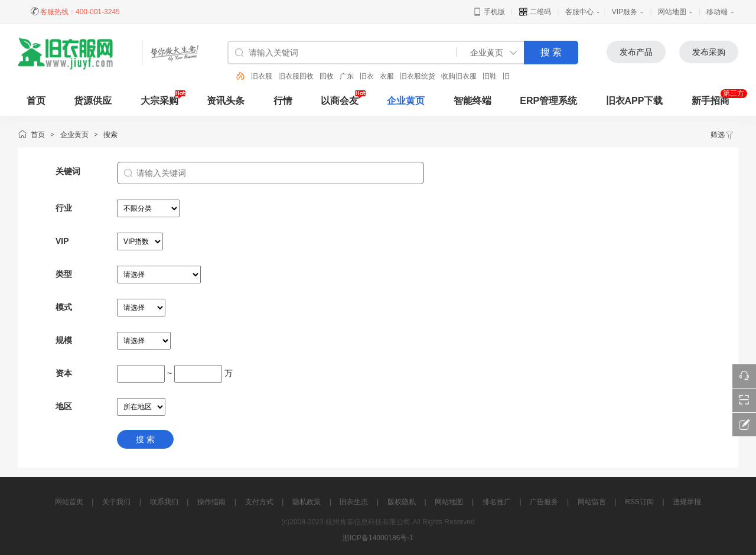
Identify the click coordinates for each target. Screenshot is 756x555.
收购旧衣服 (459, 76)
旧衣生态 (354, 502)
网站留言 (592, 502)
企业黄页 (406, 101)
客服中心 (579, 12)
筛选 (722, 135)
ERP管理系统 (548, 101)
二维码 (535, 12)
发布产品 (636, 52)
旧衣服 (262, 76)
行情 (283, 101)
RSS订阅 (639, 502)
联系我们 (164, 502)
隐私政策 (307, 502)
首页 (38, 135)
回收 (327, 76)
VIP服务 (625, 12)
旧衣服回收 (296, 76)
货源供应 (93, 101)
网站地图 (672, 12)
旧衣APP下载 (635, 101)
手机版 (489, 12)
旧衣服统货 (418, 76)
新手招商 (711, 101)
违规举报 (687, 502)
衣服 (387, 76)
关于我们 (116, 502)
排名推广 (497, 502)
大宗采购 (159, 101)
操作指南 (211, 502)
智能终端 (472, 101)
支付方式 (259, 502)
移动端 (717, 12)
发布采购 (709, 52)
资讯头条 (226, 101)
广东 (347, 76)
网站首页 (69, 502)
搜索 (110, 135)
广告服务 (544, 502)
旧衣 (367, 76)
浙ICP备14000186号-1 (378, 538)
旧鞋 (490, 76)
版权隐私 (402, 502)
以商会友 (340, 101)
